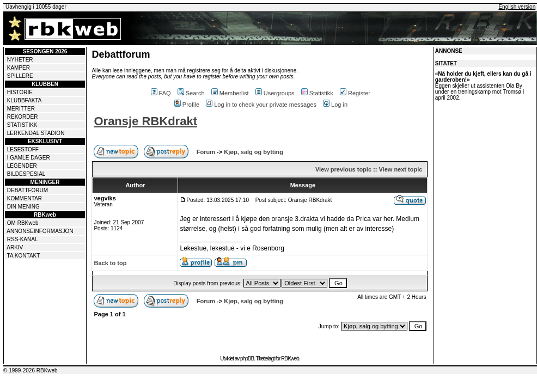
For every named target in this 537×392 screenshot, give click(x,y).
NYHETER (20, 60)
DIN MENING (23, 207)
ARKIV (15, 247)
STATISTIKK (22, 125)
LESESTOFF (23, 149)
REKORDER (23, 117)
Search (191, 93)
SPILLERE (20, 76)
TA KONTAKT (24, 256)
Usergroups (275, 93)
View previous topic (343, 169)
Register (355, 93)
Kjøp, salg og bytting (254, 152)
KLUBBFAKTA (25, 100)
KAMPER (19, 68)
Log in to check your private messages (261, 105)
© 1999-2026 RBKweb (30, 370)
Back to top (110, 263)
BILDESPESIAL (26, 174)
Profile (187, 105)
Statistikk (317, 93)
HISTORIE (20, 92)
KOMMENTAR (25, 198)
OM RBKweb (23, 223)
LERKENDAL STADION (36, 133)
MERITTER (21, 109)
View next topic (400, 169)
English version (517, 7)
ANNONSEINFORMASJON (40, 231)
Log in (335, 105)
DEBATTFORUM (28, 190)
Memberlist (230, 93)
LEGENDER (22, 166)
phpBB (247, 359)
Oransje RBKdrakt (145, 121)
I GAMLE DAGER (29, 158)
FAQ (161, 93)
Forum (206, 152)
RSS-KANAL (23, 239)
